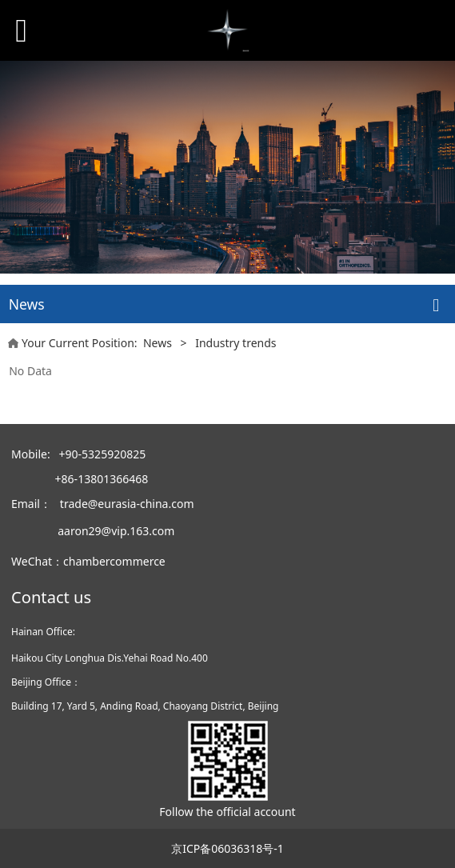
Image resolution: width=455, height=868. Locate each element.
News (158, 343)
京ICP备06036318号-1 (227, 848)
